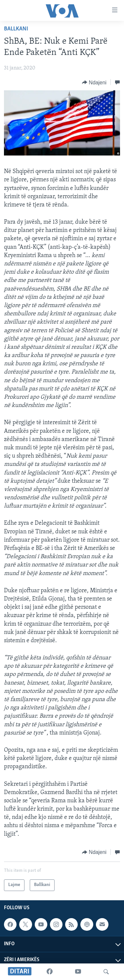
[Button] (94, 82)
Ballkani (16, 29)
